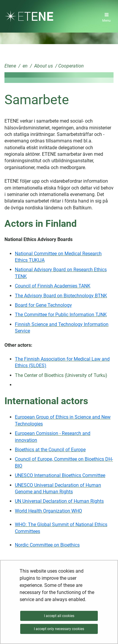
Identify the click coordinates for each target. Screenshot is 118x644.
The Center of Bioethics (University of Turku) (61, 375)
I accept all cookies (59, 616)
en (25, 66)
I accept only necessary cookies (59, 629)
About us (43, 66)
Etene (10, 66)
